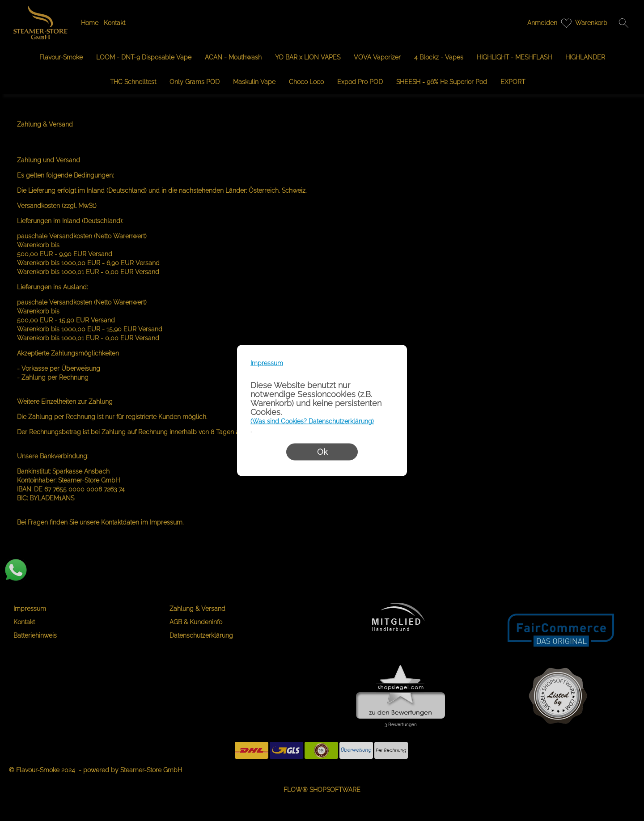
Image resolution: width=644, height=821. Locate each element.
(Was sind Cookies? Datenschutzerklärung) (312, 421)
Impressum (267, 363)
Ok (322, 452)
